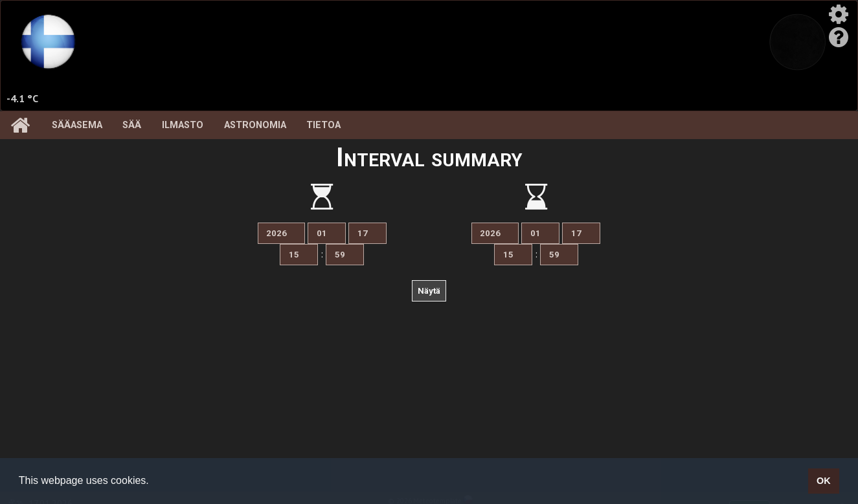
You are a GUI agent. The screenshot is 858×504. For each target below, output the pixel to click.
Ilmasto (183, 125)
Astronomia (255, 125)
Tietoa (323, 125)
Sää (132, 125)
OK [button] (824, 481)
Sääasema (77, 125)
